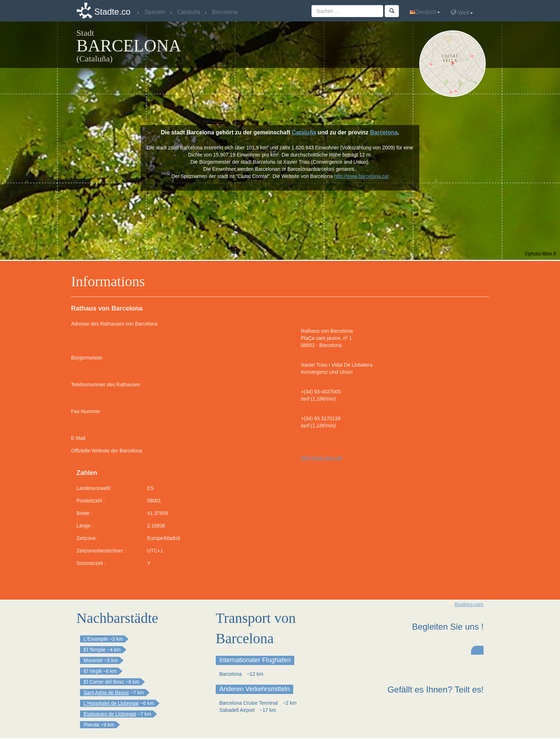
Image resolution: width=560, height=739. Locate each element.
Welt (462, 12)
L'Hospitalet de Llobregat (111, 703)
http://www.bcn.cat (321, 458)
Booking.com (469, 604)
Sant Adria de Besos (106, 693)
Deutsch (425, 12)
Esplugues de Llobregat (110, 714)
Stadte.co (112, 12)
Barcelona (384, 132)
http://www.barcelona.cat (362, 176)
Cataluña (304, 132)
